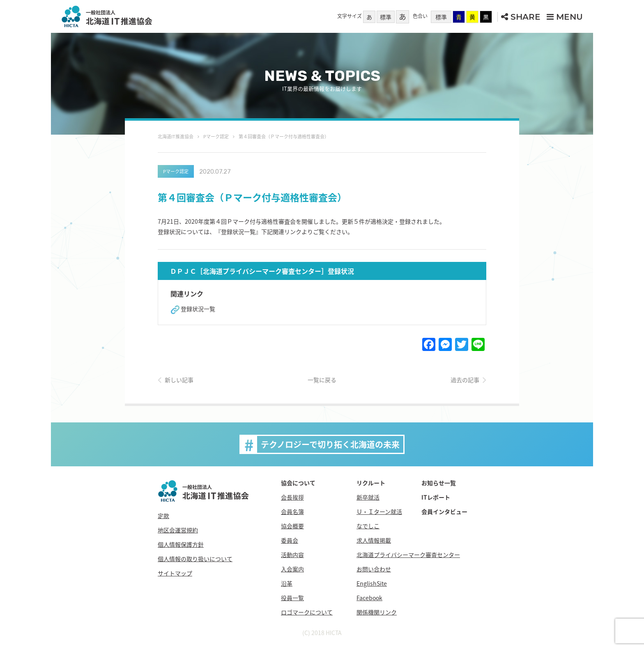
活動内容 (292, 555)
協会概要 (292, 526)
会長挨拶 (292, 497)
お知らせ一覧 (439, 483)
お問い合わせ (374, 569)
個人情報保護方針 (181, 544)
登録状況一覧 (198, 309)
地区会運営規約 (178, 530)
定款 (163, 516)
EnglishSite (372, 583)
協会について (298, 483)
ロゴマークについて (307, 612)
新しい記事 (179, 380)
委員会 (290, 540)
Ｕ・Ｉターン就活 (379, 511)
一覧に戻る (322, 380)
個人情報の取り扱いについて (195, 559)
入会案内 (292, 569)
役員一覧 (292, 598)
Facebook (369, 598)
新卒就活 (368, 497)
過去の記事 (465, 380)
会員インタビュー (444, 511)
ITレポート (436, 497)
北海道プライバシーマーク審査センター (408, 555)
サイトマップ (175, 573)
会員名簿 (292, 511)
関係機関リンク (377, 612)
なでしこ (368, 526)
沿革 (287, 583)
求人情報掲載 (374, 540)
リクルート (371, 483)
